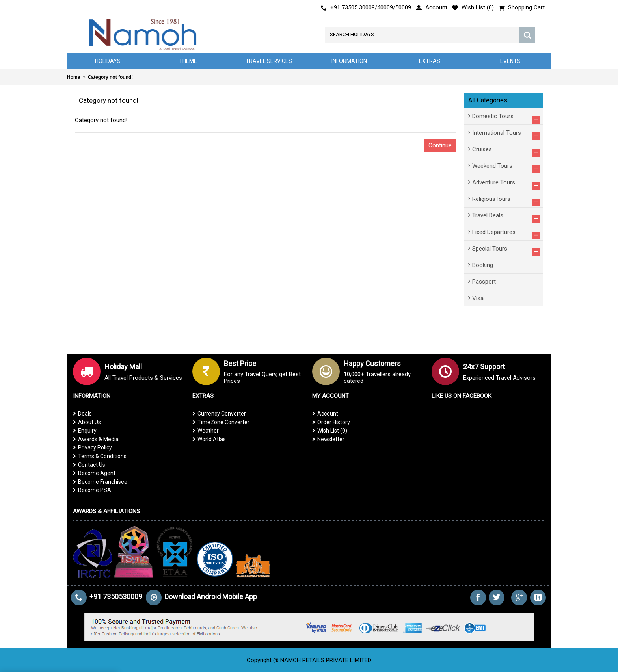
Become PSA (92, 490)
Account (325, 414)
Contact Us (89, 465)
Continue (440, 145)
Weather (206, 431)
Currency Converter (219, 414)
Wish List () (330, 431)
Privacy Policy (92, 447)
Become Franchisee (100, 482)
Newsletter (328, 439)
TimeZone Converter (221, 422)
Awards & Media (96, 439)
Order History (331, 422)
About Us (87, 422)
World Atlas (209, 439)
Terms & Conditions (100, 456)
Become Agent (94, 473)
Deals (82, 414)
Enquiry (85, 431)
